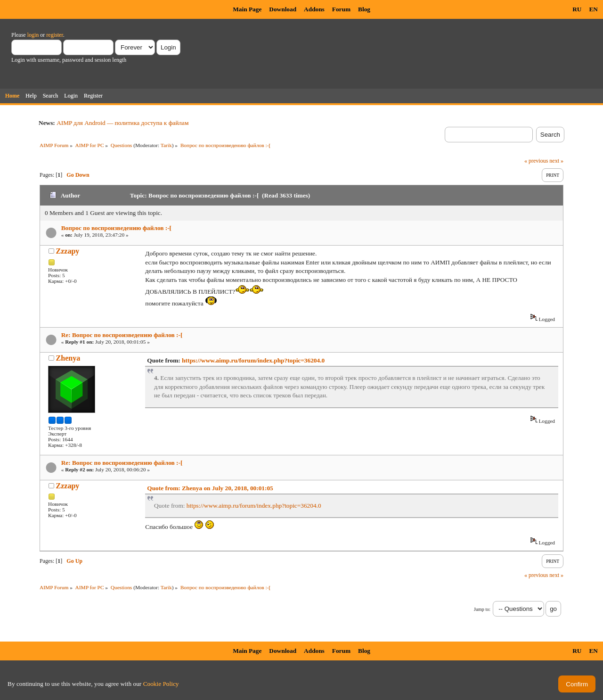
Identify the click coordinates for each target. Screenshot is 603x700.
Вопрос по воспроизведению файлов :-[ (116, 228)
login (33, 35)
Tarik (166, 145)
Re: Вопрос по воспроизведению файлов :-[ (122, 335)
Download (283, 9)
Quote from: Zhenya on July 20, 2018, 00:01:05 (210, 488)
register (54, 35)
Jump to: (482, 609)
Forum (341, 9)
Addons (314, 9)
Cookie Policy (161, 684)
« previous (536, 161)
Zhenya (68, 358)
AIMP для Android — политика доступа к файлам (122, 123)
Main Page (247, 9)
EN (593, 9)
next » (556, 161)
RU (577, 9)
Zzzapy (68, 251)
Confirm (577, 684)
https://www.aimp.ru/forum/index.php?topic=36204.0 (253, 360)
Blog (364, 9)
